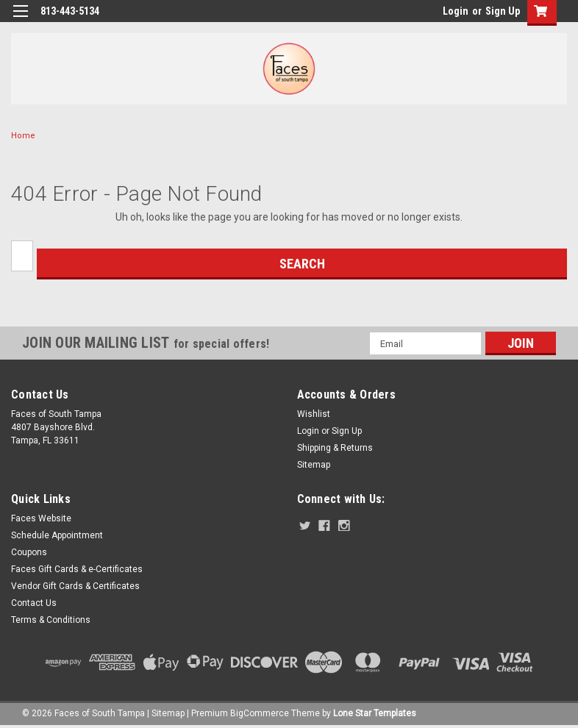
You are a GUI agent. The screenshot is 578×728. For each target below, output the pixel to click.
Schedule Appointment (57, 535)
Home (23, 136)
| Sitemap (166, 713)
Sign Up (503, 11)
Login (456, 11)
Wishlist (314, 414)
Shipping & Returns (335, 448)
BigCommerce (260, 713)
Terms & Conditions (51, 620)
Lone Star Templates (375, 713)
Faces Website (41, 518)
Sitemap (314, 465)
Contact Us (34, 603)
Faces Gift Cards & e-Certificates (77, 569)
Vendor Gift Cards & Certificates (75, 586)
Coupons (29, 552)
